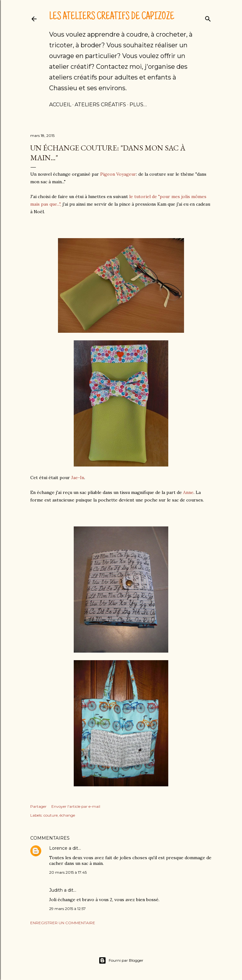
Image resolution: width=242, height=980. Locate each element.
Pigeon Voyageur (118, 174)
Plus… (138, 105)
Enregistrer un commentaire (63, 923)
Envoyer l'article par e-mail (76, 806)
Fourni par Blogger (121, 960)
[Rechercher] (208, 18)
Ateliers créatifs (100, 105)
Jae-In (78, 478)
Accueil (60, 105)
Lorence (58, 848)
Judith (56, 890)
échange (67, 815)
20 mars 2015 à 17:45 (68, 872)
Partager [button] (38, 806)
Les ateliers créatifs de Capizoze (112, 17)
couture (51, 815)
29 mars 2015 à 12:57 (67, 909)
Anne (188, 492)
